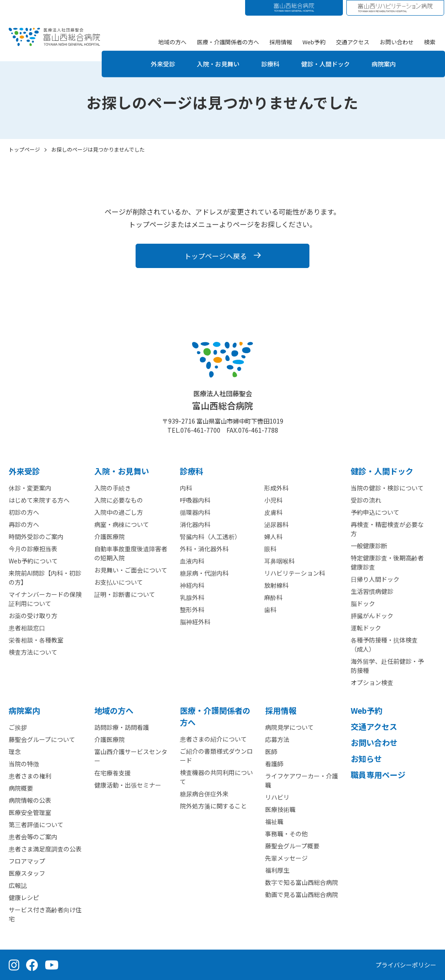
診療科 (270, 64)
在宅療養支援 (113, 773)
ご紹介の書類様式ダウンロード (216, 756)
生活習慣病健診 (372, 591)
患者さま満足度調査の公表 (45, 849)
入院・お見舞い (213, 64)
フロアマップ (27, 861)
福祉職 (274, 821)
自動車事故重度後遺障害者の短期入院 (131, 553)
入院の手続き (113, 488)
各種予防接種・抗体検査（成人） (384, 644)
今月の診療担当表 (33, 549)
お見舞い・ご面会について (131, 570)
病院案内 (393, 64)
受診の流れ (366, 500)
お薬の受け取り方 (33, 616)
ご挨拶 (18, 727)
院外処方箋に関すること (213, 806)
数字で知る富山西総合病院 (302, 882)
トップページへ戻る (216, 256)
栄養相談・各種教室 (36, 640)
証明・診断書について (125, 594)
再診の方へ (24, 524)
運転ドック (366, 628)
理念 (15, 752)
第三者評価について (36, 824)
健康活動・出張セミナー (128, 785)
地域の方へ (172, 41)
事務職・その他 (286, 834)
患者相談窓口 (27, 628)
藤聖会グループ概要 (292, 846)
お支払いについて (119, 582)
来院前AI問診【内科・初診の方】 (45, 578)
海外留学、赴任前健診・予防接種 (387, 666)
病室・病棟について (122, 524)
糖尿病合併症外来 (204, 794)
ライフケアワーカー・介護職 (302, 780)
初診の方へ (24, 512)
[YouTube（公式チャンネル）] (52, 965)
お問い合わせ (397, 41)
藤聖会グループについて (42, 739)
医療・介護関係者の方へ (228, 41)
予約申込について (375, 512)
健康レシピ (24, 897)
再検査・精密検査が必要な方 (387, 529)
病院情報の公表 (30, 800)
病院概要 (21, 788)
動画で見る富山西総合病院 (302, 894)
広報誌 (18, 885)
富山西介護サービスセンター (131, 756)
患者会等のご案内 (33, 837)
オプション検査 (372, 682)
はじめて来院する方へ (39, 500)
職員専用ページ (378, 775)
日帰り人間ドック (375, 579)
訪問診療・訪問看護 (122, 727)
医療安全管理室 (30, 812)
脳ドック (363, 603)
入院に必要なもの (119, 500)
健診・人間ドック (330, 64)
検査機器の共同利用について (216, 777)
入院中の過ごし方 (119, 512)
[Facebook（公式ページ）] (32, 965)
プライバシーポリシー (406, 965)
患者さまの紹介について (213, 739)
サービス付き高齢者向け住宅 (45, 914)
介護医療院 (110, 536)
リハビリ (277, 797)
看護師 (274, 764)
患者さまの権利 (30, 776)
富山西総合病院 (222, 400)
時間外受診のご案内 (36, 536)
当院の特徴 (24, 764)
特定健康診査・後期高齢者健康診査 (387, 562)
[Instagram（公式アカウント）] (14, 965)
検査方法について (33, 652)
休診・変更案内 (30, 488)
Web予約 (314, 41)
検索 (430, 41)
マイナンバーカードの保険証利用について (45, 599)
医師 (271, 752)
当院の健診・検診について (387, 488)
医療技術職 (280, 809)
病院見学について (289, 727)
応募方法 (277, 739)
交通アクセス (353, 41)
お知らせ (366, 758)
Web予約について (33, 561)
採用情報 (281, 41)
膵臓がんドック (372, 616)
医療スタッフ (27, 873)
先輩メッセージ (286, 858)
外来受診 (153, 64)
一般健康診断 (369, 546)
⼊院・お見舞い (122, 471)
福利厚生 (277, 870)
